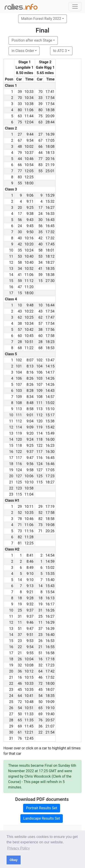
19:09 (50, 702)
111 (39, 403)
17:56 (50, 330)
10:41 (29, 696)
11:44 (29, 116)
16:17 (50, 604)
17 (40, 208)
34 (40, 262)
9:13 (30, 586)
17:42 (50, 671)
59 (40, 275)
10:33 (29, 92)
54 (40, 696)
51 (20, 629)
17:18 (50, 659)
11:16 (29, 531)
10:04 (29, 659)
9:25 (30, 208)
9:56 (30, 464)
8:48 (30, 403)
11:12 (29, 281)
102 (19, 360)
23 (40, 635)
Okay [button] (13, 860)
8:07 (30, 360)
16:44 (50, 305)
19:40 (50, 714)
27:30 (50, 281)
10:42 (29, 330)
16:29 (50, 622)
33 (40, 98)
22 (20, 647)
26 (40, 641)
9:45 (30, 226)
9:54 (30, 140)
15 (40, 281)
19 (20, 604)
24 (40, 214)
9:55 (30, 653)
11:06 (29, 110)
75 (40, 116)
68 (20, 348)
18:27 (50, 262)
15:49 (50, 433)
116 (39, 458)
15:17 (50, 415)
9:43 (30, 220)
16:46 (50, 464)
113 (19, 409)
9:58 (30, 470)
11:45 (29, 726)
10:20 (29, 244)
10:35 (29, 513)
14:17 (50, 372)
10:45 (29, 336)
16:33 (50, 214)
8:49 (30, 568)
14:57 (50, 397)
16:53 (50, 641)
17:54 (50, 98)
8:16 (30, 372)
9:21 (30, 592)
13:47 (50, 360)
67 (20, 140)
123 (19, 488)
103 (39, 378)
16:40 (50, 635)
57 (40, 323)
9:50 (30, 232)
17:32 (50, 232)
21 (40, 647)
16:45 (50, 226)
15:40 (50, 580)
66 (40, 147)
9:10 (30, 574)
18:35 (50, 269)
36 (20, 671)
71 (20, 525)
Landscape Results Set (42, 818)
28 (20, 342)
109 (39, 391)
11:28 (29, 537)
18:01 (50, 250)
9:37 (30, 452)
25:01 (50, 171)
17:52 (50, 677)
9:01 (30, 415)
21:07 (50, 726)
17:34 (50, 311)
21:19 (50, 165)
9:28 (30, 598)
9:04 (30, 421)
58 (40, 250)
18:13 (50, 153)
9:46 (30, 622)
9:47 (30, 458)
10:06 (29, 476)
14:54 (50, 555)
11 (20, 622)
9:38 (30, 214)
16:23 (50, 446)
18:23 (50, 342)
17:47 (50, 317)
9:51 (30, 635)
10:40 (29, 256)
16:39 (50, 134)
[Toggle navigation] (75, 7)
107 (19, 385)
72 (40, 683)
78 (20, 519)
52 (20, 513)
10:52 (29, 269)
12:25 (29, 177)
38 (20, 323)
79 (20, 153)
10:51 (29, 342)
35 (40, 232)
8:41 (30, 555)
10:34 (29, 98)
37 (40, 629)
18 (20, 598)
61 (20, 732)
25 (20, 610)
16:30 (50, 452)
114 (19, 427)
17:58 (50, 336)
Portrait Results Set (42, 808)
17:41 (50, 92)
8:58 (30, 409)
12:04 (29, 122)
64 (40, 671)
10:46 (29, 159)
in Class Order (23, 51)
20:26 (50, 531)
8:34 (30, 397)
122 (39, 446)
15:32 (50, 201)
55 (40, 171)
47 (20, 287)
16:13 (50, 598)
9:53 (30, 641)
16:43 (50, 220)
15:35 (50, 574)
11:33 (29, 714)
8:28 (30, 391)
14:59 (50, 561)
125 (39, 476)
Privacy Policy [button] (19, 848)
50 (40, 702)
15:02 (50, 403)
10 (20, 305)
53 (20, 256)
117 (39, 452)
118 (39, 439)
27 (20, 134)
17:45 (50, 244)
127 (39, 470)
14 (20, 580)
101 (19, 366)
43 (20, 311)
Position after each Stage (32, 40)
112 (39, 415)
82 (40, 519)
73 (40, 525)
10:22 (29, 311)
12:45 (29, 738)
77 (40, 159)
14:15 (50, 366)
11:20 (29, 287)
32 (20, 665)
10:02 (29, 147)
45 (20, 690)
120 (39, 421)
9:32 (30, 604)
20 (20, 208)
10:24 (29, 250)
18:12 (50, 256)
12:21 (29, 732)
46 (40, 677)
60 (20, 336)
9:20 (30, 433)
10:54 (29, 165)
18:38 (50, 110)
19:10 (50, 708)
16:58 (50, 653)
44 (40, 153)
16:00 (50, 439)
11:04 (29, 494)
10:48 (29, 702)
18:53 (50, 348)
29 (20, 507)
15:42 (50, 427)
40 (20, 238)
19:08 (50, 525)
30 (40, 220)
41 (40, 269)
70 (40, 92)
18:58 (50, 519)
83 (40, 165)
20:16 (50, 159)
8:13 (30, 366)
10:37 (29, 153)
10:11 (29, 507)
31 (40, 610)
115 (39, 482)
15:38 (50, 421)
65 (40, 708)
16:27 (50, 208)
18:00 (29, 183)
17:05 (50, 140)
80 (20, 110)
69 (40, 714)
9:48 (30, 305)
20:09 (50, 116)
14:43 (50, 391)
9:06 (30, 195)
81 (20, 543)
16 (40, 659)
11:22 (29, 348)
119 (39, 427)
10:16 (29, 238)
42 (40, 238)
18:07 (50, 690)
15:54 (50, 592)
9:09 (30, 427)
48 (20, 147)
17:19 (50, 507)
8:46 (30, 561)
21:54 (50, 732)
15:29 (50, 195)
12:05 (29, 171)
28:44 (50, 122)
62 (20, 317)
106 (39, 372)
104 (39, 366)
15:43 (50, 586)
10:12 (29, 671)
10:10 (29, 482)
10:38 (29, 104)
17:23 (50, 476)
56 (20, 220)
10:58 (29, 488)
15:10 (50, 409)
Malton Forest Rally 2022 (41, 19)
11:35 (29, 720)
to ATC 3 (60, 51)
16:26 (50, 610)
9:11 (30, 201)
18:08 (50, 147)
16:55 (50, 647)
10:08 (29, 665)
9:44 (30, 134)
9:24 (30, 439)
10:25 (29, 317)
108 (39, 397)
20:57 (50, 720)
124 (39, 464)
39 (20, 92)
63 (20, 116)
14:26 (50, 378)
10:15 (29, 677)
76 (40, 720)
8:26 (30, 378)
